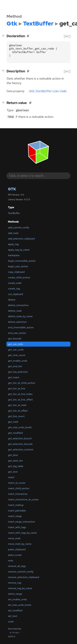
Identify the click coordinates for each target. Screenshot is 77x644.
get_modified (15, 433)
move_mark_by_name (20, 544)
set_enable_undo (17, 599)
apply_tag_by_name (19, 250)
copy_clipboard (16, 272)
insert (11, 477)
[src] (67, 36)
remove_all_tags (17, 566)
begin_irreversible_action (22, 261)
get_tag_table (16, 466)
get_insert (14, 377)
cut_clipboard (16, 294)
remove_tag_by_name (20, 588)
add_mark (13, 233)
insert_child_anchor (19, 488)
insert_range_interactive (21, 522)
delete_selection (17, 322)
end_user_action (17, 333)
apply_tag (13, 244)
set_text (13, 616)
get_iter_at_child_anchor (22, 383)
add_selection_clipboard (21, 239)
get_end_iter (15, 366)
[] (4, 36)
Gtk (12, 189)
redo (11, 561)
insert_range (15, 516)
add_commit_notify (19, 228)
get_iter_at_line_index (20, 394)
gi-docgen (15, 632)
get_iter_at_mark (17, 405)
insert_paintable (17, 511)
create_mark (15, 283)
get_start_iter (16, 461)
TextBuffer (14, 213)
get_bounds (15, 339)
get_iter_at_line (17, 388)
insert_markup (16, 505)
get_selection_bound (20, 438)
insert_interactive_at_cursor (23, 499)
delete (12, 300)
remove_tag (15, 583)
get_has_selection (18, 372)
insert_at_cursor (17, 483)
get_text (13, 472)
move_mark (14, 538)
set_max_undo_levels (20, 605)
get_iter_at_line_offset (20, 400)
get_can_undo (16, 350)
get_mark (13, 422)
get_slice (13, 455)
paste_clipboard (17, 549)
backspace (14, 255)
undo (11, 622)
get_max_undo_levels (20, 427)
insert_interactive (18, 494)
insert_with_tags (17, 527)
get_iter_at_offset (18, 411)
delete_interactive (18, 305)
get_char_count (17, 355)
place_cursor (15, 555)
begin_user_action (18, 266)
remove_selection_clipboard (24, 577)
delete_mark (15, 311)
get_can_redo (16, 344)
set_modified (15, 610)
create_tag (14, 289)
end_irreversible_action (21, 327)
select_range (15, 594)
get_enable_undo (18, 361)
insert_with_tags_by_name (22, 533)
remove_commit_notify (21, 572)
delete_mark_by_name (20, 316)
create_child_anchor (19, 277)
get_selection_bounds (20, 444)
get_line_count (16, 416)
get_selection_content (21, 450)
